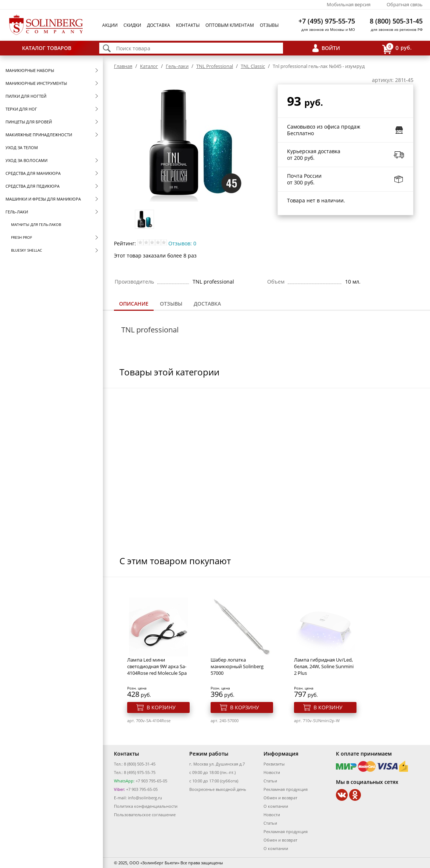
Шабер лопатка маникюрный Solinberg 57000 (237, 666)
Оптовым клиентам (230, 25)
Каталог (149, 66)
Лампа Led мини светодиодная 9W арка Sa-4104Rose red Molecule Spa (157, 666)
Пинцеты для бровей (29, 122)
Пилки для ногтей (26, 96)
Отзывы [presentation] (171, 304)
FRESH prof (21, 237)
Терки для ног (21, 109)
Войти (331, 48)
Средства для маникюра (33, 173)
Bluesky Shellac (26, 250)
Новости (272, 772)
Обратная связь (405, 4)
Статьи (270, 781)
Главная (123, 66)
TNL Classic (253, 66)
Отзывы (269, 25)
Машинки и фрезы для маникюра (43, 199)
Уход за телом (22, 147)
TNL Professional (215, 66)
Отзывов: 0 (182, 243)
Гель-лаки (17, 212)
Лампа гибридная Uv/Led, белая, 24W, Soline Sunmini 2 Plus (324, 666)
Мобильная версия (349, 4)
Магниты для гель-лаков (36, 224)
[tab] (134, 304)
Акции (110, 25)
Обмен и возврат (280, 798)
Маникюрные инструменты (36, 83)
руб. (397, 48)
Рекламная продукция (286, 789)
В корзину (161, 707)
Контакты (188, 25)
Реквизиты (274, 764)
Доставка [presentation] (207, 304)
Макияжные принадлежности (39, 135)
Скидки (132, 25)
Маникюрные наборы (30, 70)
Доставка (159, 25)
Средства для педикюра (33, 186)
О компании (276, 806)
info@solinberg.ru (145, 798)
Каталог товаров (47, 48)
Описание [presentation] (134, 304)
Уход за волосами (26, 160)
